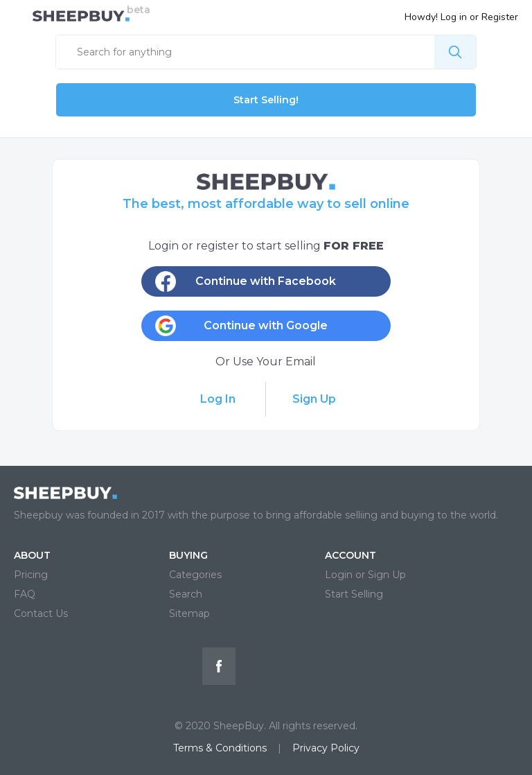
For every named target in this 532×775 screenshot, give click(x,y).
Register (500, 17)
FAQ (25, 594)
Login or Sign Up (365, 575)
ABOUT (32, 555)
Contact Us (41, 613)
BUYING (188, 555)
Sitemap (189, 613)
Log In (218, 399)
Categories (195, 575)
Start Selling (354, 594)
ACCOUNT (351, 555)
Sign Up (314, 399)
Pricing (31, 575)
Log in (454, 17)
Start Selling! (266, 100)
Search (186, 594)
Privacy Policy (326, 748)
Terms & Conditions (220, 748)
